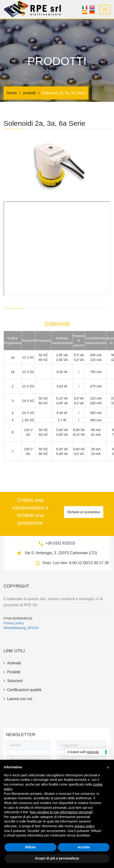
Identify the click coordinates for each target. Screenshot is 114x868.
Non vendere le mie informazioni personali (61, 812)
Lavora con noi (18, 699)
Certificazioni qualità (22, 690)
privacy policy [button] (84, 826)
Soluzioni (13, 681)
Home (12, 93)
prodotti (29, 93)
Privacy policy (14, 623)
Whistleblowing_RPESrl (21, 628)
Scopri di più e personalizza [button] (57, 858)
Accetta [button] (84, 847)
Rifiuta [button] (30, 847)
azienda (12, 663)
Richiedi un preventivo (84, 512)
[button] (108, 767)
